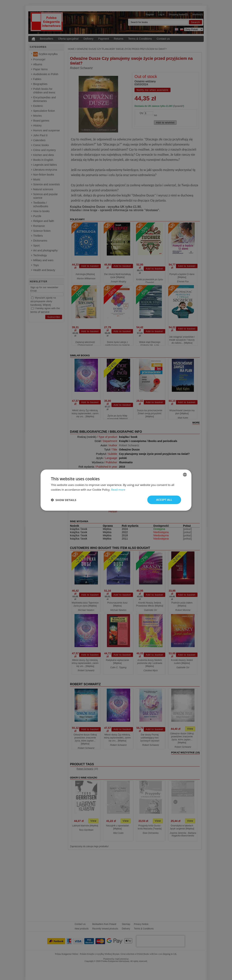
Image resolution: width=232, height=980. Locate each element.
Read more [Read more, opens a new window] (118, 489)
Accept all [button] (164, 500)
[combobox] (185, 474)
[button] (64, 500)
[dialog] (116, 490)
